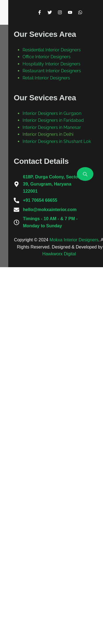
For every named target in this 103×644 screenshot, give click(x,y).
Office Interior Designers (47, 375)
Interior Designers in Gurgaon (52, 445)
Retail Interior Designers (46, 410)
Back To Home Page (47, 202)
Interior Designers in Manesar (52, 467)
